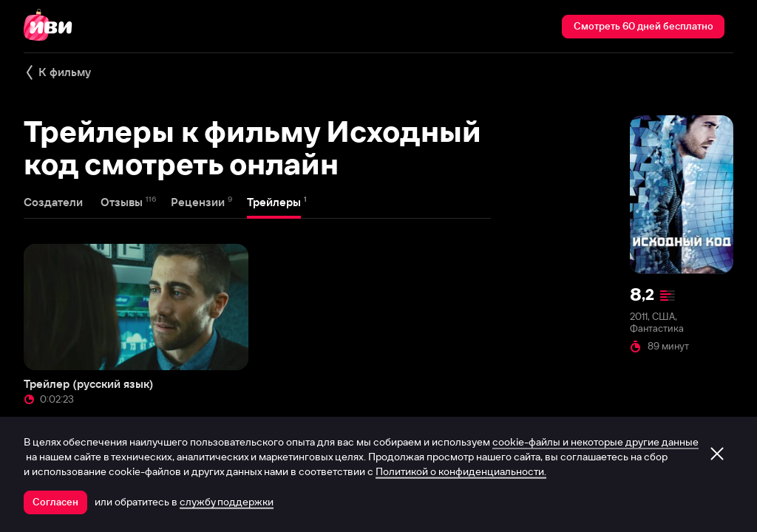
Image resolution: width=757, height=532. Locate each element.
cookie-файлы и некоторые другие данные (595, 442)
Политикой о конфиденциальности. (461, 471)
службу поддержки (227, 502)
